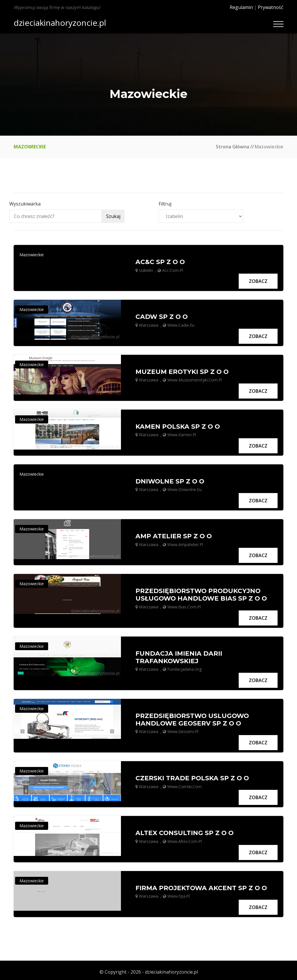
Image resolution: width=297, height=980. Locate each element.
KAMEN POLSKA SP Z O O (178, 426)
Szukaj (113, 216)
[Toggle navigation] (278, 24)
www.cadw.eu (181, 324)
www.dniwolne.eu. (185, 488)
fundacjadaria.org (184, 667)
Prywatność (271, 7)
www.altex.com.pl (185, 838)
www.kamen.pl (182, 433)
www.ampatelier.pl (185, 543)
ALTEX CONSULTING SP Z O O (185, 830)
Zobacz (258, 281)
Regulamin (241, 7)
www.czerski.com (184, 784)
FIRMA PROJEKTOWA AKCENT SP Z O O (202, 885)
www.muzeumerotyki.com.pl (195, 379)
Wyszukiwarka (25, 204)
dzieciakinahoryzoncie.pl (60, 23)
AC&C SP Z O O (161, 262)
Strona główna (232, 147)
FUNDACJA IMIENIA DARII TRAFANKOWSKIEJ (179, 655)
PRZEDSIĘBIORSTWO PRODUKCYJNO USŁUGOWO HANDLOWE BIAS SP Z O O (202, 593)
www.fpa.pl (179, 893)
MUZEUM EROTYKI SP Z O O (182, 371)
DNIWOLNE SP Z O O (170, 480)
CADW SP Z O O (162, 316)
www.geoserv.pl (183, 729)
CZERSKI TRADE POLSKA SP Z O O (193, 776)
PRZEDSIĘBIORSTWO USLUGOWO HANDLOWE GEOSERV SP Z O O (193, 717)
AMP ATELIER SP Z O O (174, 534)
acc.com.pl (173, 270)
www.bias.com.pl (184, 605)
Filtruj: (165, 204)
